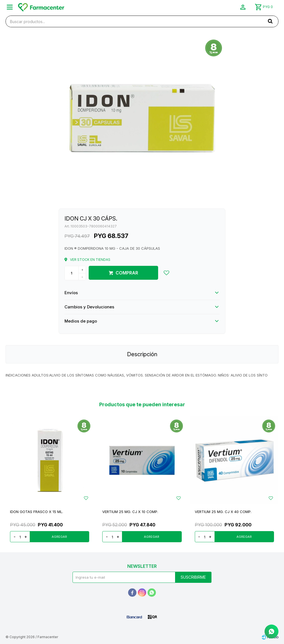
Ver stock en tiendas (90, 260)
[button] (270, 21)
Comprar (127, 273)
